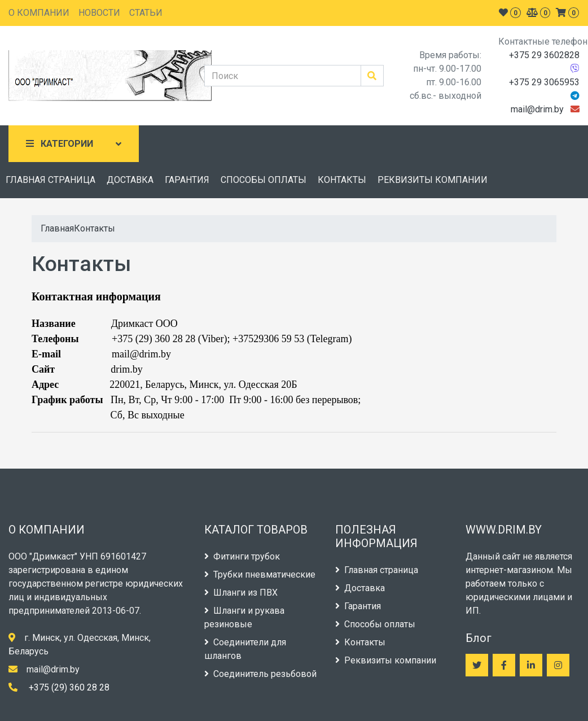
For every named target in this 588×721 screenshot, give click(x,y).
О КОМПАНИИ (39, 13)
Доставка (360, 588)
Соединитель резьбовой (260, 674)
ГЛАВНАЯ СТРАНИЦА (51, 180)
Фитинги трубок (242, 556)
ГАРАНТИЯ (187, 180)
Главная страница (377, 570)
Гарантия (358, 606)
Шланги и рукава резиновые (244, 617)
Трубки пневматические (260, 574)
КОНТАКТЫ (342, 180)
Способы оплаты (375, 624)
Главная (57, 228)
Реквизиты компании (386, 660)
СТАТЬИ (146, 13)
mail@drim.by (537, 109)
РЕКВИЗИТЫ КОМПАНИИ (433, 180)
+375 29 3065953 (544, 82)
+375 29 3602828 (544, 55)
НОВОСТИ (99, 13)
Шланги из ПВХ (241, 593)
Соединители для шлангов (245, 649)
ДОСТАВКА (130, 180)
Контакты (95, 228)
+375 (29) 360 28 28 (69, 687)
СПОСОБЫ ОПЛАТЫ (264, 180)
